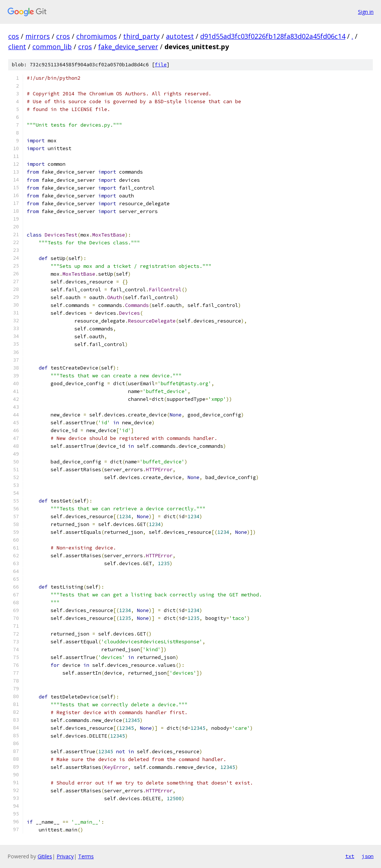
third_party (141, 36)
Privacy (65, 856)
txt (350, 856)
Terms (86, 856)
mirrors (38, 36)
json (368, 856)
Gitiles (45, 856)
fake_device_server (128, 47)
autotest (180, 36)
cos (14, 36)
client (17, 47)
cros (63, 36)
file (161, 65)
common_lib (52, 47)
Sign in (366, 12)
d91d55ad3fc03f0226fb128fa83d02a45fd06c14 (273, 36)
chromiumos (97, 36)
